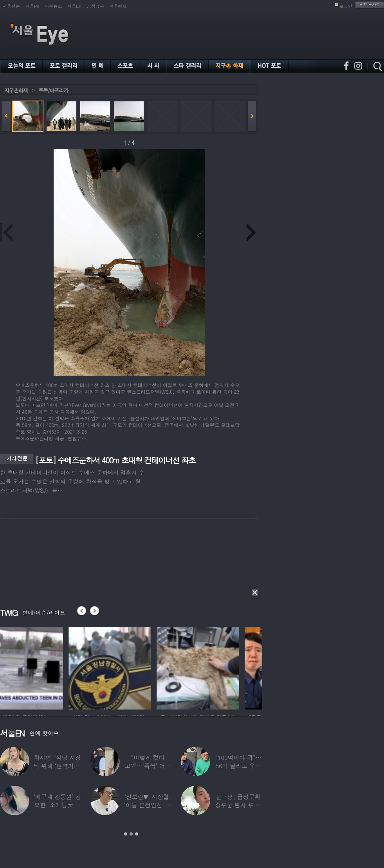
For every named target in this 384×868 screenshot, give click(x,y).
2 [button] (131, 834)
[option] (41, 667)
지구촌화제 (16, 90)
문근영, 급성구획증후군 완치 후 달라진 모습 (238, 805)
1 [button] (126, 834)
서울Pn (32, 6)
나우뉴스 (53, 6)
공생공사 (96, 6)
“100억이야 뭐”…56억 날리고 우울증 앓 (238, 766)
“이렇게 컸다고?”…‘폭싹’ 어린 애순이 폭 (148, 766)
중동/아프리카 (53, 90)
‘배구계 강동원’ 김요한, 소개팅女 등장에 (58, 805)
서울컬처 (118, 6)
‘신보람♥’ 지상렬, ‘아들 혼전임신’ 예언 (148, 805)
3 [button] (137, 834)
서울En (74, 6)
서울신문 (11, 6)
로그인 (346, 6)
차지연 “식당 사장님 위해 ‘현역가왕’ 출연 (58, 766)
